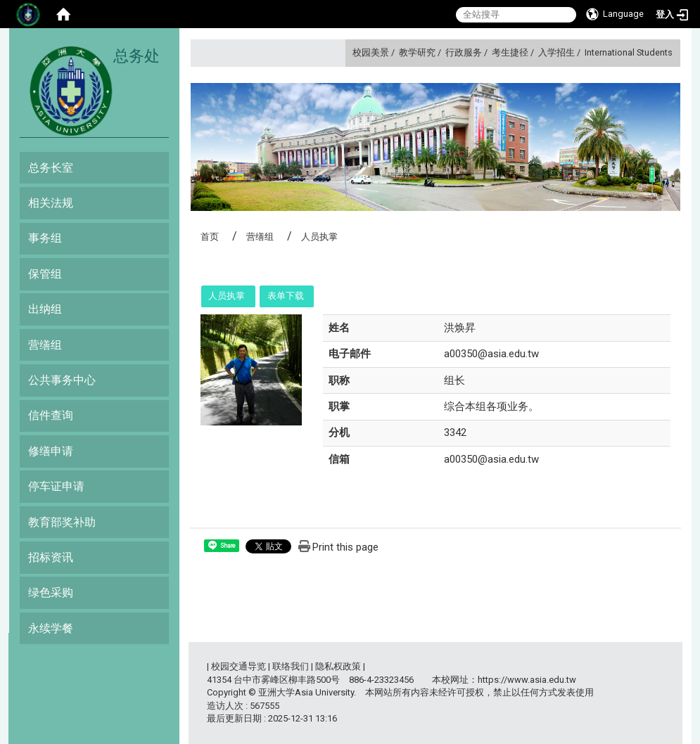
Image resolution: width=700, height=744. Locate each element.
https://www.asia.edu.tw (527, 680)
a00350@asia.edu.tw (491, 354)
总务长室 (51, 168)
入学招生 (556, 52)
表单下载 (286, 296)
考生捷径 (510, 52)
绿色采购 (51, 592)
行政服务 (464, 52)
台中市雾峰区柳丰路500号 (287, 680)
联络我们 (291, 666)
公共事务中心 (62, 380)
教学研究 (417, 52)
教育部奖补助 (62, 522)
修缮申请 (51, 451)
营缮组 (45, 345)
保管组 (45, 274)
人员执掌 (227, 296)
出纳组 (45, 309)
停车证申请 (56, 486)
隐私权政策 (338, 666)
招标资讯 (51, 557)
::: (347, 52)
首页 (210, 237)
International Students (629, 52)
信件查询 (51, 415)
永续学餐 (51, 628)
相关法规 (51, 203)
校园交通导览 (238, 666)
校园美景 (371, 52)
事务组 (45, 238)
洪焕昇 (460, 328)
